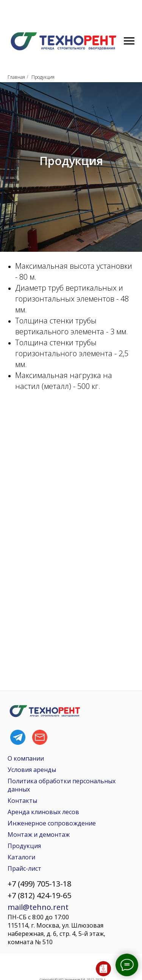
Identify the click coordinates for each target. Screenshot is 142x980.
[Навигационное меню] (129, 41)
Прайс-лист (24, 868)
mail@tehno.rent (38, 907)
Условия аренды (32, 770)
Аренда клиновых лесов (43, 812)
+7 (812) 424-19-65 (39, 895)
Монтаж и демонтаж (39, 835)
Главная (16, 77)
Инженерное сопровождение (52, 823)
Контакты (22, 801)
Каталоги (21, 857)
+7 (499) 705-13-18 (39, 884)
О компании (26, 758)
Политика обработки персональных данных (62, 785)
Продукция (24, 846)
